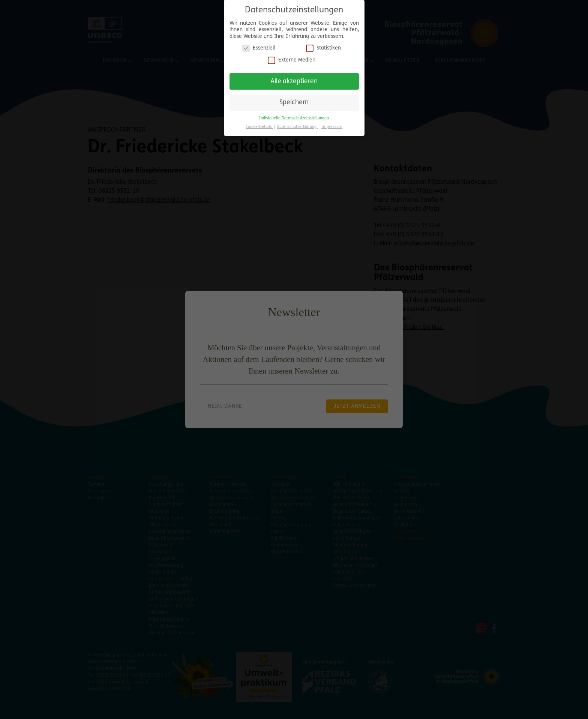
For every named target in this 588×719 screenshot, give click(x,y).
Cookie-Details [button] (259, 124)
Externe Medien (292, 57)
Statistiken (323, 45)
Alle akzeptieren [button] (294, 78)
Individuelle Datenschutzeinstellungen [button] (294, 115)
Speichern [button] (294, 100)
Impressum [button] (332, 124)
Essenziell (259, 45)
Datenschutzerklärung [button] (297, 124)
